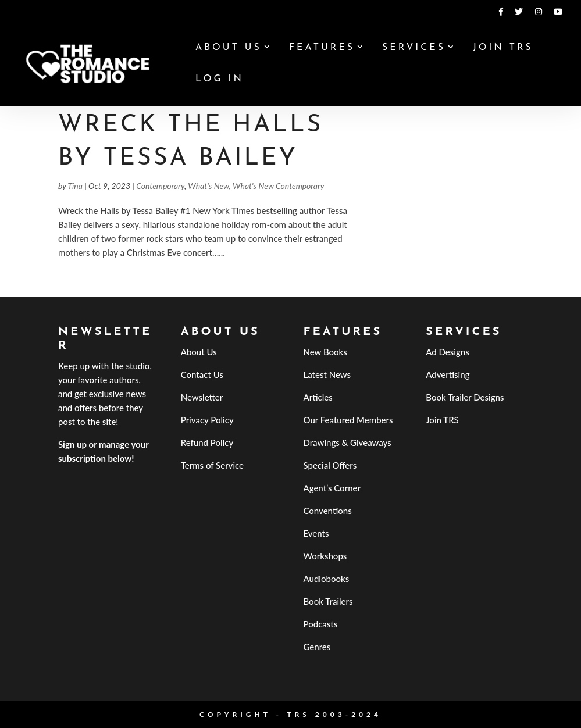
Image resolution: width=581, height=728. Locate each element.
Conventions (327, 511)
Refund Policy (207, 442)
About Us (229, 48)
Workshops (325, 556)
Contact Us (202, 374)
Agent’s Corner (332, 488)
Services (414, 48)
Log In (220, 79)
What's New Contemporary (278, 186)
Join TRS (503, 48)
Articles (318, 397)
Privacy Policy (207, 420)
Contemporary (160, 186)
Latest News (327, 374)
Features (322, 48)
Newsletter (202, 397)
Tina (75, 186)
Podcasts (320, 624)
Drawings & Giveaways (347, 442)
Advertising (448, 374)
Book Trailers (328, 601)
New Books (325, 352)
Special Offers (330, 465)
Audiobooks (326, 579)
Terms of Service (212, 465)
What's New (208, 186)
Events (316, 533)
